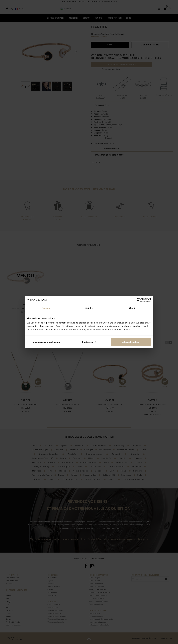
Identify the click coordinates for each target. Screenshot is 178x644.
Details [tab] (89, 308)
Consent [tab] (46, 308)
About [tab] (132, 308)
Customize (89, 342)
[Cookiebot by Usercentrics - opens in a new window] (139, 300)
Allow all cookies (131, 342)
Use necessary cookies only (47, 342)
